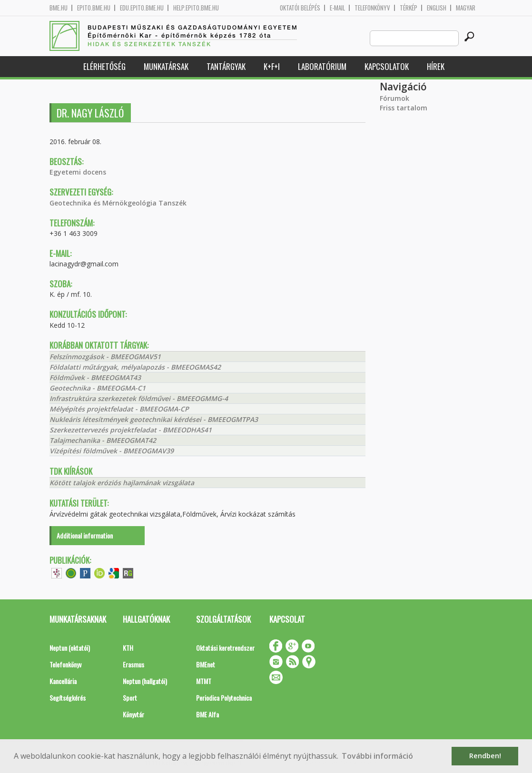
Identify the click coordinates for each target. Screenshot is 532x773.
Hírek (436, 66)
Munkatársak (166, 66)
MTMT (204, 681)
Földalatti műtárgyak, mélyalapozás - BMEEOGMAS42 (135, 367)
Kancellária (63, 681)
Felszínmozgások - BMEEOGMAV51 (105, 357)
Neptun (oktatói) (70, 648)
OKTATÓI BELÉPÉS (300, 8)
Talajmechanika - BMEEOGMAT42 (103, 440)
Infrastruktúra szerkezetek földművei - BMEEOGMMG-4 (139, 398)
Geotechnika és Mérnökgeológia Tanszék (118, 203)
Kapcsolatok (387, 66)
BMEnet (206, 664)
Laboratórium (322, 66)
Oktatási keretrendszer (225, 648)
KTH (128, 648)
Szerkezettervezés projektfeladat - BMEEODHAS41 (131, 430)
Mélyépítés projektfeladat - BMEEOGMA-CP (119, 409)
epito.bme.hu (94, 8)
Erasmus (133, 664)
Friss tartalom (404, 108)
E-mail (337, 8)
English (437, 8)
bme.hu (59, 8)
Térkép (409, 8)
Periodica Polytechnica (224, 698)
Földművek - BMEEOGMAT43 (95, 377)
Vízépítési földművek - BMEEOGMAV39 (112, 451)
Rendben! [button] (485, 756)
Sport (130, 698)
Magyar (466, 8)
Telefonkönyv (372, 8)
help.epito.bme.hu (196, 8)
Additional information (85, 535)
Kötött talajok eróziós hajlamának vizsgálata (122, 483)
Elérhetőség (104, 66)
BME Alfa (207, 714)
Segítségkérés (68, 698)
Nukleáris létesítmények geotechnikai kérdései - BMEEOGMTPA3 (154, 419)
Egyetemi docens (78, 172)
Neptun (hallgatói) (145, 681)
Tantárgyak (226, 66)
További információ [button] (377, 756)
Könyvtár (133, 714)
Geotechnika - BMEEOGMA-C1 (98, 388)
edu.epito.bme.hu (142, 8)
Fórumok (394, 98)
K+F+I (272, 66)
